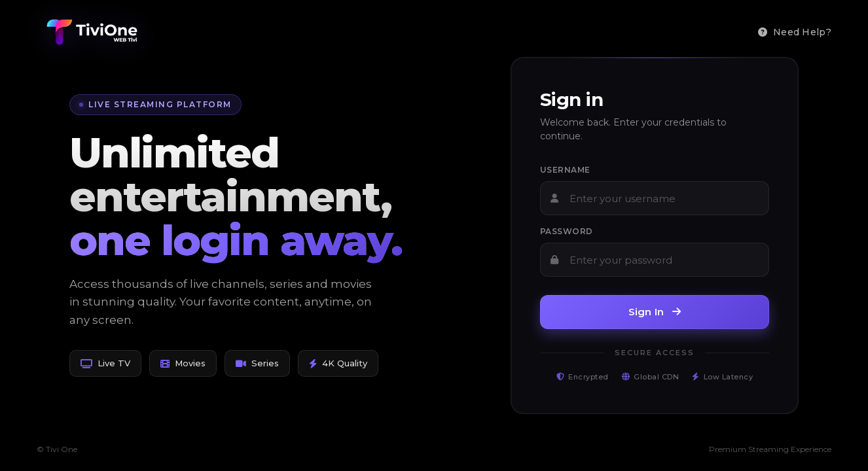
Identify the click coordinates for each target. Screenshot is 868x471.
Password (567, 231)
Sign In (655, 312)
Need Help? (795, 32)
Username (565, 170)
